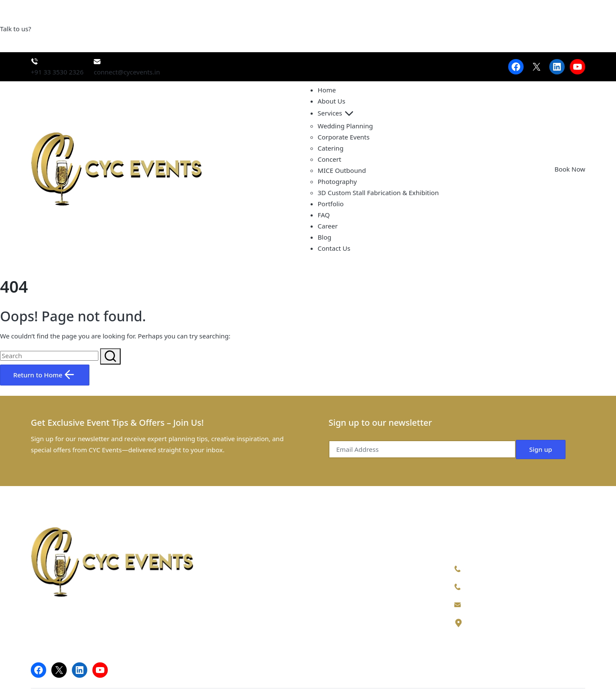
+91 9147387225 (489, 568)
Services (337, 113)
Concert (330, 159)
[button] (110, 356)
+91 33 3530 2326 (490, 586)
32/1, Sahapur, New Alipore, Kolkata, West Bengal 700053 (520, 628)
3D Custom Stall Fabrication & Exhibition (378, 193)
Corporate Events (344, 137)
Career (328, 226)
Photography (338, 181)
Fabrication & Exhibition (349, 635)
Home (327, 90)
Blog (325, 237)
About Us (332, 101)
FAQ (324, 215)
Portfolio (331, 204)
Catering (331, 148)
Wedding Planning (345, 126)
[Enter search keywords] (49, 356)
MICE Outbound (342, 170)
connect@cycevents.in (497, 604)
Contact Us (334, 248)
